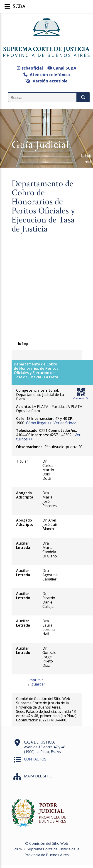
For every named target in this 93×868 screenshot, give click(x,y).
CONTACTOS (35, 759)
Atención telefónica (47, 75)
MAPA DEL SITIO (38, 776)
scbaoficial (30, 68)
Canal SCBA (62, 68)
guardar (38, 684)
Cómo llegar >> (39, 423)
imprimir (36, 680)
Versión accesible (47, 81)
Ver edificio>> (65, 423)
